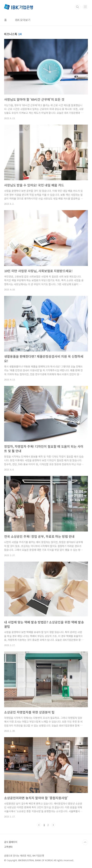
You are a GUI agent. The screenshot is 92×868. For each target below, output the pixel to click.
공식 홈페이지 (11, 842)
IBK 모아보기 (23, 20)
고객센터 (8, 847)
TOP (85, 842)
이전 (39, 825)
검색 (78, 7)
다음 (53, 825)
